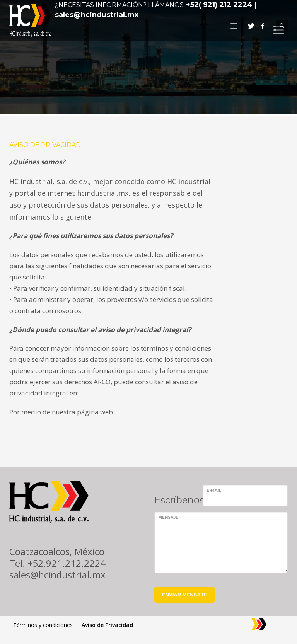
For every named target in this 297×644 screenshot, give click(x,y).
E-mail (214, 490)
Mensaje (168, 517)
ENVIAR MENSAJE (184, 595)
